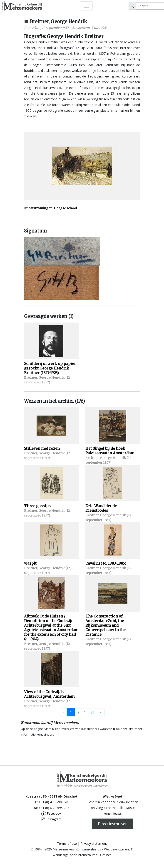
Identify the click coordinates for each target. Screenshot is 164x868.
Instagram (51, 819)
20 (92, 712)
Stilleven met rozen (42, 448)
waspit (30, 563)
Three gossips (37, 506)
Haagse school (65, 208)
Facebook (51, 813)
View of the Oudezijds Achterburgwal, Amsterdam (49, 694)
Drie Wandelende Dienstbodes (101, 508)
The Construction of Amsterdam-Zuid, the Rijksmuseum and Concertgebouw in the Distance (106, 625)
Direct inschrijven (113, 824)
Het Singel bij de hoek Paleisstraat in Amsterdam (110, 451)
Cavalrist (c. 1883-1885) (106, 563)
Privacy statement (94, 843)
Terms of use (67, 843)
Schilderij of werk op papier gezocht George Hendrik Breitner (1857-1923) (50, 368)
